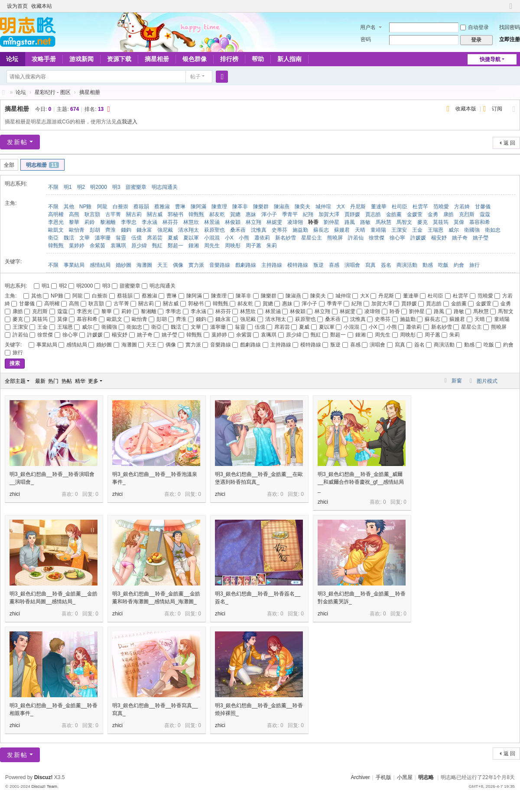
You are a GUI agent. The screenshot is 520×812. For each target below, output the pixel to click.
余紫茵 (97, 246)
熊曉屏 (335, 238)
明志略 (426, 777)
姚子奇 (460, 238)
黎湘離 (108, 222)
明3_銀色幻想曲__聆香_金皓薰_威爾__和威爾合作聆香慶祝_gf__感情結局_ (361, 482)
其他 (69, 207)
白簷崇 (120, 207)
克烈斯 (467, 214)
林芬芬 (170, 222)
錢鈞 (126, 230)
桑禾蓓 (238, 230)
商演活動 (407, 265)
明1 (68, 187)
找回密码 (510, 27)
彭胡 (95, 230)
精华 (80, 381)
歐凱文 (56, 230)
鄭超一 (175, 246)
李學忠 (129, 222)
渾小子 (269, 214)
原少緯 (139, 246)
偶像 (178, 265)
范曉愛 (441, 207)
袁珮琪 (118, 246)
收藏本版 (466, 109)
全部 (9, 165)
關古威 (155, 214)
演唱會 (352, 265)
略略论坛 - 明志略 (3, 92)
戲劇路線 (246, 265)
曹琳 (180, 207)
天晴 (360, 230)
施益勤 (300, 230)
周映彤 (233, 246)
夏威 (173, 238)
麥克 (422, 222)
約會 (459, 265)
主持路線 (272, 265)
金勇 (433, 214)
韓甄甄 (196, 214)
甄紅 (157, 246)
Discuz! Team (44, 786)
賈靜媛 (352, 214)
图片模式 (487, 381)
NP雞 (86, 207)
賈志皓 (373, 214)
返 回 (509, 143)
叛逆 (318, 265)
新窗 (457, 381)
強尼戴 (165, 230)
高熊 (74, 214)
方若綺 (462, 207)
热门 (53, 381)
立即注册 (510, 39)
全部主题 (15, 381)
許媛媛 (418, 238)
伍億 (136, 238)
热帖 (67, 381)
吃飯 (443, 265)
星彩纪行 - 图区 (53, 92)
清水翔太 (188, 230)
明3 (116, 187)
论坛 (21, 92)
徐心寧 (397, 238)
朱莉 (272, 246)
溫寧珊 (103, 238)
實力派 (196, 265)
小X (229, 238)
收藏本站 (42, 6)
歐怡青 (77, 230)
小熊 (244, 238)
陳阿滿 (198, 207)
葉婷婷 (77, 246)
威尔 (454, 230)
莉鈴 (90, 222)
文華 (84, 238)
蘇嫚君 (342, 230)
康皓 (448, 214)
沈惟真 (259, 230)
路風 (350, 222)
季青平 (290, 214)
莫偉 (459, 222)
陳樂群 (261, 207)
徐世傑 (377, 238)
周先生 (212, 246)
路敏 (365, 222)
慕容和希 (480, 222)
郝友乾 (217, 214)
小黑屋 (405, 777)
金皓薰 (394, 214)
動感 (428, 265)
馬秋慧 (383, 222)
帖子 (195, 77)
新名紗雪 (286, 238)
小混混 (212, 238)
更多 (93, 381)
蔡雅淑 (162, 207)
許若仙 (356, 238)
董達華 (379, 207)
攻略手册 (44, 59)
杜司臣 (400, 207)
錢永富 (144, 230)
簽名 (386, 265)
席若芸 (155, 238)
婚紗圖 (123, 265)
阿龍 (102, 207)
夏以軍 (191, 238)
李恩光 (56, 222)
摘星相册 (157, 59)
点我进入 (127, 122)
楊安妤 (439, 238)
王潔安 (399, 230)
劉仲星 (331, 222)
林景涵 (212, 222)
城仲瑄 (323, 207)
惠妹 (251, 214)
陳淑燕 (282, 207)
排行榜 (229, 59)
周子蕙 (253, 246)
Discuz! (44, 777)
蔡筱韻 (141, 207)
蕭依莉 (262, 238)
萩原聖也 (214, 230)
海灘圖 (144, 265)
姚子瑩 (481, 238)
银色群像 (195, 59)
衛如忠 (493, 230)
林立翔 (253, 222)
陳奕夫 (302, 207)
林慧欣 (191, 222)
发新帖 (17, 142)
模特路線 (298, 265)
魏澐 (69, 238)
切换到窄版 (511, 10)
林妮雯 (274, 222)
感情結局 (100, 265)
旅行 (474, 265)
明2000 (99, 187)
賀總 (235, 214)
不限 (53, 187)
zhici (15, 494)
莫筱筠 (441, 222)
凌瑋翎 (295, 222)
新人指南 (289, 59)
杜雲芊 (420, 207)
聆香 (313, 222)
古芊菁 (113, 214)
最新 (40, 381)
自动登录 (474, 27)
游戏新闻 (81, 59)
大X (341, 207)
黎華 (74, 222)
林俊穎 (233, 222)
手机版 (383, 777)
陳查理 (219, 207)
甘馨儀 (483, 207)
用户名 (368, 27)
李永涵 (149, 222)
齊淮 (110, 230)
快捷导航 (490, 59)
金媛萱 (415, 214)
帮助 (258, 59)
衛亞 (53, 238)
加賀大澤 (329, 214)
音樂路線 (220, 265)
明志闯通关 (165, 187)
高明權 (56, 214)
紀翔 (308, 214)
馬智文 (404, 222)
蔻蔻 (485, 214)
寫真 (370, 265)
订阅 (497, 109)
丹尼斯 (358, 207)
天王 (162, 265)
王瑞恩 (435, 230)
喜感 (334, 265)
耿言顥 (92, 214)
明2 (81, 187)
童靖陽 (378, 230)
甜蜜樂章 (136, 187)
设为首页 (17, 6)
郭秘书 (175, 214)
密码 (366, 39)
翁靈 (121, 238)
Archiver (360, 777)
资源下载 (119, 59)
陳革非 (240, 207)
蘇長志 (321, 230)
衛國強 (472, 230)
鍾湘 (194, 246)
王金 (417, 230)
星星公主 (312, 238)
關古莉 (134, 214)
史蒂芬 (279, 230)
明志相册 (42, 165)
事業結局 (74, 265)
